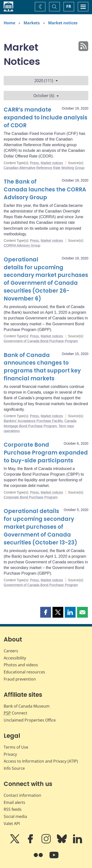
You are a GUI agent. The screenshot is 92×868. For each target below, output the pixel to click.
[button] (46, 612)
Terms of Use (16, 747)
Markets (32, 23)
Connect (15, 713)
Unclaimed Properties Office (30, 720)
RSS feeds (13, 809)
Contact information (22, 795)
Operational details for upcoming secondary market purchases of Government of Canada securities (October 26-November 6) (46, 279)
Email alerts (14, 802)
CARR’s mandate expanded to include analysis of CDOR (46, 118)
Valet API (12, 824)
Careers (11, 651)
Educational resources (24, 672)
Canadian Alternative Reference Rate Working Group (44, 168)
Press (34, 163)
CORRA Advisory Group (22, 245)
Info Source (14, 768)
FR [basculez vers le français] (69, 6)
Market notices (63, 23)
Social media (15, 816)
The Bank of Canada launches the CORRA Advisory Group (45, 190)
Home (9, 23)
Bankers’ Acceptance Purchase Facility (33, 421)
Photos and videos (21, 665)
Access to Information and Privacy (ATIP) (41, 761)
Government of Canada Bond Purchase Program (41, 341)
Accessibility (15, 658)
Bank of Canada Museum (27, 706)
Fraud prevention (20, 679)
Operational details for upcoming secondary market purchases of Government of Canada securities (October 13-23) (40, 527)
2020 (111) (46, 81)
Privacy (10, 754)
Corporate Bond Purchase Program (31, 497)
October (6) (46, 96)
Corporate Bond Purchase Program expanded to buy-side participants (46, 453)
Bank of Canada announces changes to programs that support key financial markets (42, 367)
